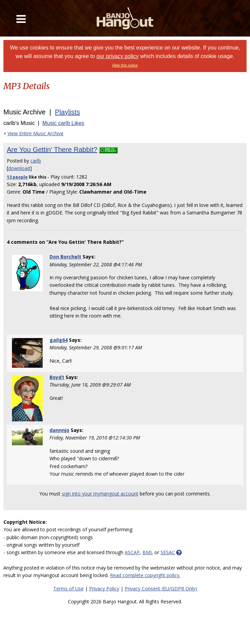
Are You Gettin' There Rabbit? (52, 150)
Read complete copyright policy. (145, 575)
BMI (147, 552)
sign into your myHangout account (100, 494)
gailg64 (59, 340)
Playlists (67, 112)
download (19, 168)
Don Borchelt (65, 257)
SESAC (168, 552)
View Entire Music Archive (36, 133)
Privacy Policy (104, 589)
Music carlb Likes (63, 123)
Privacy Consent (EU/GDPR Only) (161, 589)
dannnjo (59, 430)
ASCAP (132, 552)
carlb (36, 161)
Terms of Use (68, 589)
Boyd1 (57, 377)
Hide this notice (125, 65)
